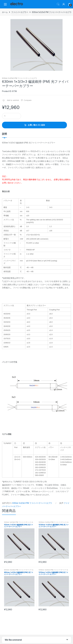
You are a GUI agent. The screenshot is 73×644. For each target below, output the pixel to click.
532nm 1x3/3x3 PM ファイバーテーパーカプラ (19, 523)
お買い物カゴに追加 (36, 125)
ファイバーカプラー (20, 12)
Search (58, 4)
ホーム (5, 12)
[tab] (4, 135)
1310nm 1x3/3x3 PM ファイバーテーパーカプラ (53, 571)
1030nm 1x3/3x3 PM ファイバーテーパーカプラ (54, 523)
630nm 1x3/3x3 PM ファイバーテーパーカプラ (52, 12)
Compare (28, 100)
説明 (4, 134)
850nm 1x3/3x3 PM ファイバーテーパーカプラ (19, 571)
